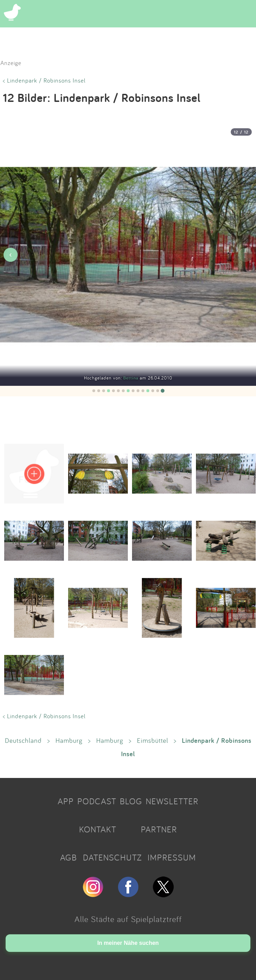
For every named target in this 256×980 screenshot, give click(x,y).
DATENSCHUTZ (112, 857)
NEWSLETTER (172, 801)
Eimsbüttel (153, 740)
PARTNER (159, 829)
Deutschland (23, 740)
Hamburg (69, 740)
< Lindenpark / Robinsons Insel (44, 80)
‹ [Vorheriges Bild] (10, 255)
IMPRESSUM (172, 857)
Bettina (132, 378)
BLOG (131, 801)
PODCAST (97, 801)
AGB (68, 857)
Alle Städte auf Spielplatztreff (128, 919)
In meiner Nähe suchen (128, 943)
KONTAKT (98, 829)
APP (66, 801)
